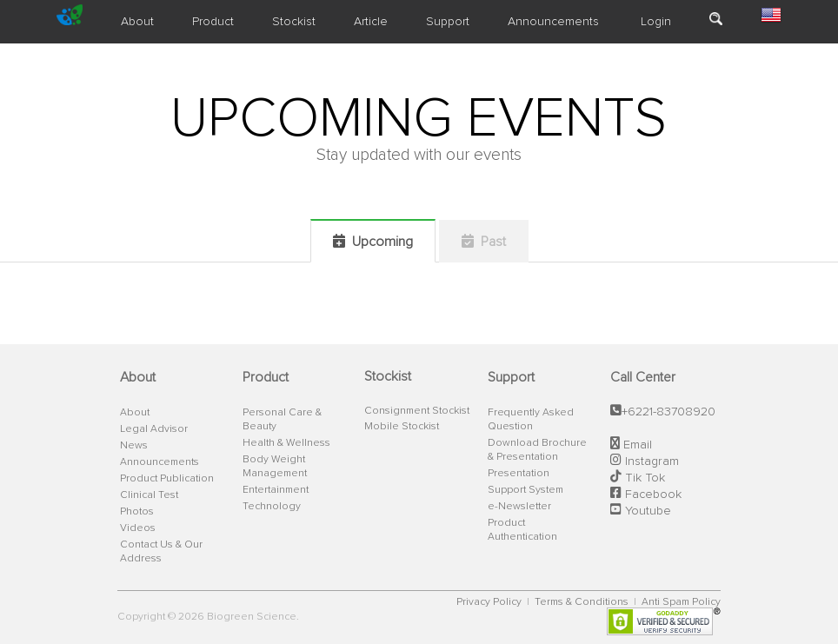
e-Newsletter (519, 507)
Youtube (646, 511)
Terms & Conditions (583, 602)
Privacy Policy (490, 602)
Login (654, 22)
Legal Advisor (154, 429)
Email (636, 445)
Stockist (294, 22)
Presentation (519, 474)
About (137, 22)
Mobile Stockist (402, 427)
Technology (272, 507)
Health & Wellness (286, 443)
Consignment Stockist (417, 411)
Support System (525, 490)
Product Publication (167, 479)
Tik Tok (643, 478)
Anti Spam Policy (681, 602)
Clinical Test (149, 495)
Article (371, 22)
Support (448, 22)
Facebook (652, 495)
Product (213, 22)
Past (484, 241)
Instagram (650, 461)
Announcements (553, 22)
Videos (138, 528)
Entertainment (276, 490)
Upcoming (373, 241)
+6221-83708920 (668, 412)
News (134, 446)
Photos (137, 512)
